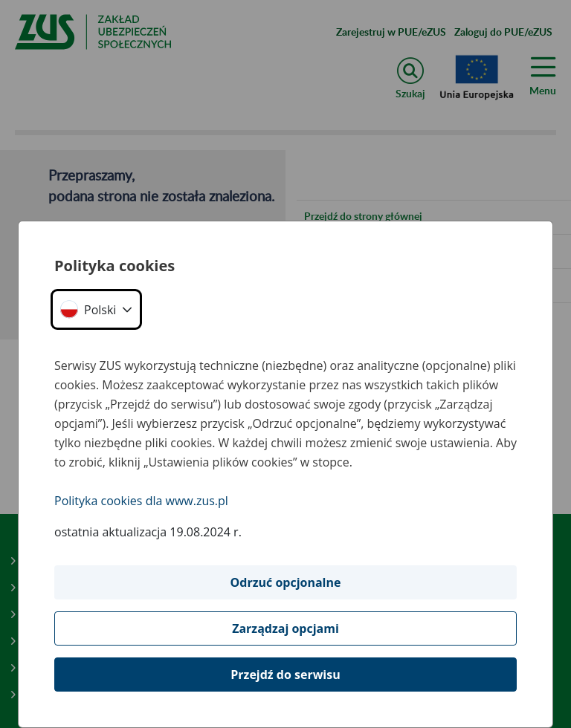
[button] (96, 309)
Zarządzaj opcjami (285, 628)
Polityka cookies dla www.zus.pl (141, 501)
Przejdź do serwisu (285, 675)
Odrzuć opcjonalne (286, 582)
